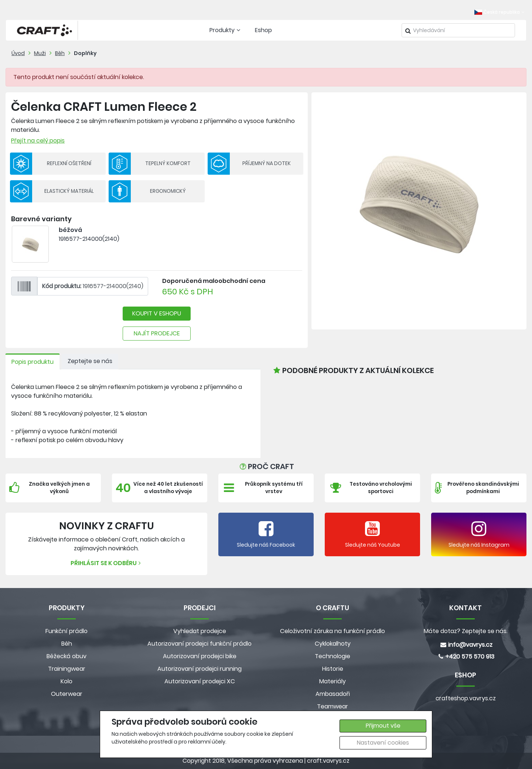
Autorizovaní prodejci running (199, 669)
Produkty (226, 30)
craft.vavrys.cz (328, 761)
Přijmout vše (383, 726)
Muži (40, 53)
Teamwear (332, 706)
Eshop (263, 30)
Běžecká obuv (66, 656)
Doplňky (85, 53)
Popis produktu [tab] (33, 362)
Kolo (66, 681)
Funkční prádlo (66, 631)
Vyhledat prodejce (200, 631)
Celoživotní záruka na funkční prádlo (332, 631)
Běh (60, 53)
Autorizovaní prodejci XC (200, 681)
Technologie (332, 656)
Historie (333, 669)
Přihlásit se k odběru (107, 563)
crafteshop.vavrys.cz (466, 698)
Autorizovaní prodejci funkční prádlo (199, 644)
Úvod (18, 53)
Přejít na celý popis (38, 141)
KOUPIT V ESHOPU (157, 313)
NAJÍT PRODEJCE (157, 333)
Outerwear (67, 694)
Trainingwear (67, 669)
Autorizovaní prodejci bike (200, 656)
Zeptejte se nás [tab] (90, 361)
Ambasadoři (333, 694)
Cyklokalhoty (333, 644)
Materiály (332, 681)
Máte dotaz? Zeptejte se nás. (466, 631)
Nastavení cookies (383, 743)
